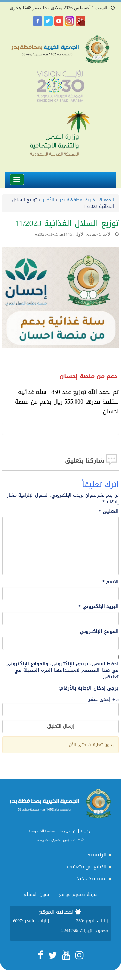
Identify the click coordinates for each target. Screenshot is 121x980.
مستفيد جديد (91, 879)
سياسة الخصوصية (42, 831)
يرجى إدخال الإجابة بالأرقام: (89, 688)
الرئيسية (86, 831)
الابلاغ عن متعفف (87, 867)
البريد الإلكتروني (99, 607)
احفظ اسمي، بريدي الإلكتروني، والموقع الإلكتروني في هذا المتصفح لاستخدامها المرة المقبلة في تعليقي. (63, 670)
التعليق (109, 512)
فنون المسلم (36, 894)
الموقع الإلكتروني (99, 632)
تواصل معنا (68, 831)
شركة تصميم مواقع (78, 894)
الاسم (111, 582)
